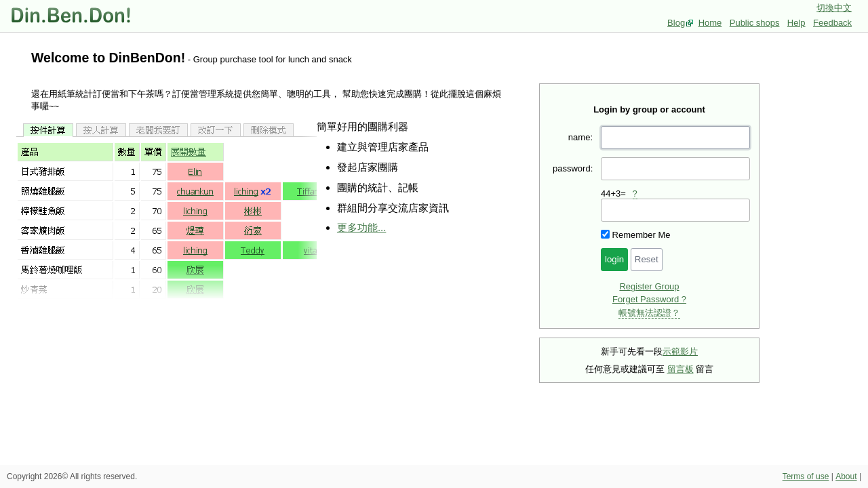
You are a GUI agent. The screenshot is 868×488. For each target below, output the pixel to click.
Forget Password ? (649, 299)
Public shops (755, 23)
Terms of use (806, 476)
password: (573, 168)
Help (796, 23)
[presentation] (675, 210)
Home (710, 23)
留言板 (680, 369)
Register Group (649, 286)
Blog (676, 23)
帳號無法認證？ (649, 313)
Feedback (832, 23)
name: (580, 137)
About (846, 476)
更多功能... (361, 227)
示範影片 (680, 351)
